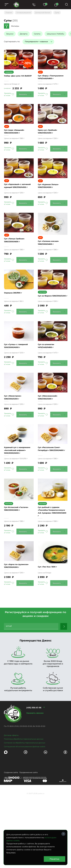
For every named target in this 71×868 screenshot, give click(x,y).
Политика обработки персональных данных (24, 811)
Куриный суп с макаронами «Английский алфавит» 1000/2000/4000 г (20, 509)
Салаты (37, 34)
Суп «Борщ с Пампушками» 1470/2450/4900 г (49, 85)
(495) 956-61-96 (34, 780)
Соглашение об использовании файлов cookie (25, 819)
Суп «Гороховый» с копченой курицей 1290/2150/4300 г (15, 210)
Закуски (10, 34)
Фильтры (15, 26)
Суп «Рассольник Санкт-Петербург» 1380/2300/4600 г (55, 509)
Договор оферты (11, 808)
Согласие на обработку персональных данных (25, 815)
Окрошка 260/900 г (15, 329)
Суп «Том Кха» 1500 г (51, 637)
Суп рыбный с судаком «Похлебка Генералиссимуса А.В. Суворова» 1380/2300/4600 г (55, 576)
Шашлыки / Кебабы (55, 34)
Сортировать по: (12, 42)
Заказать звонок (35, 785)
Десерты (24, 34)
